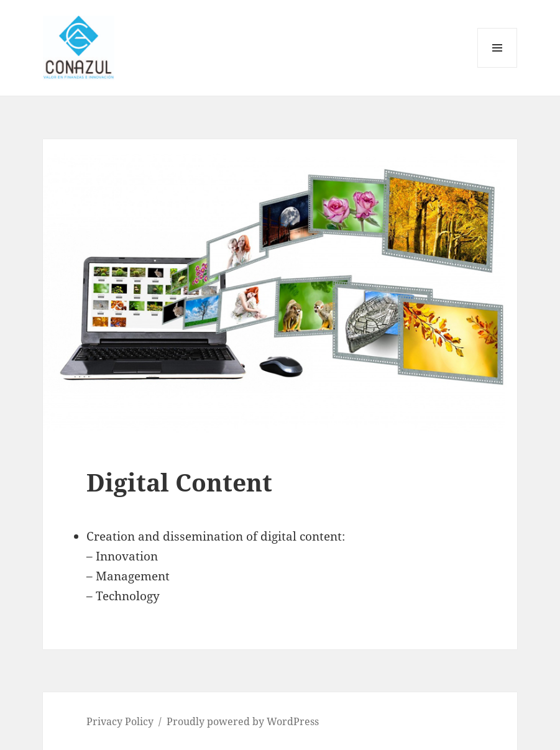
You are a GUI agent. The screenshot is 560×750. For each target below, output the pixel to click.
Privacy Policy (120, 721)
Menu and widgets (498, 67)
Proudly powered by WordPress (243, 721)
